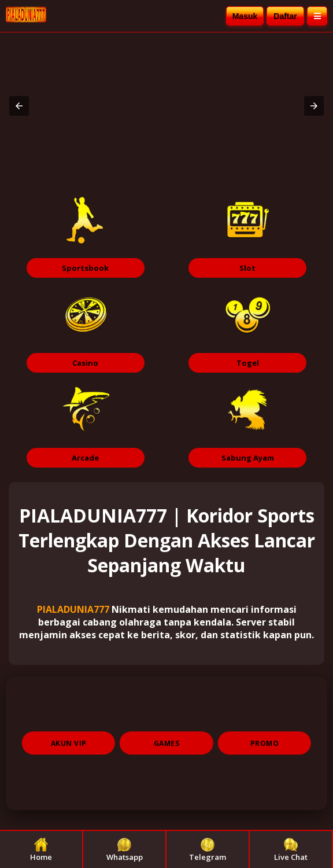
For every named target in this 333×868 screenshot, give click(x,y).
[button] (19, 106)
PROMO (265, 743)
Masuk (245, 16)
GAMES (167, 743)
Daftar (285, 16)
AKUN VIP (69, 743)
